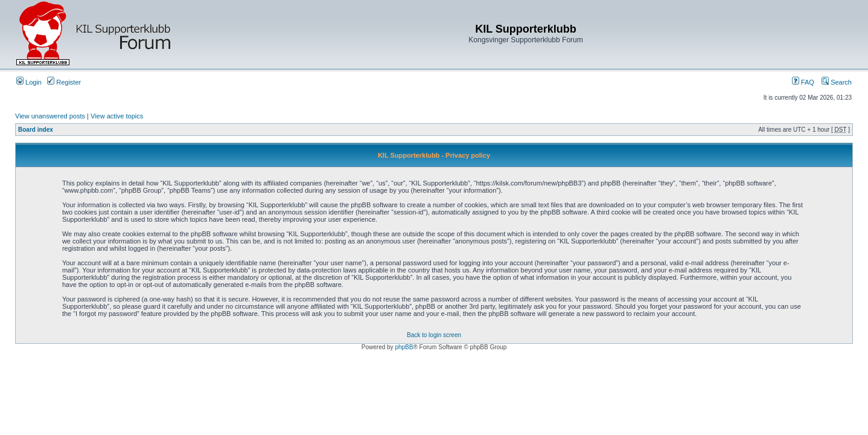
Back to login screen (434, 335)
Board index (36, 130)
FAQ (803, 82)
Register (64, 82)
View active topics (117, 116)
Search (837, 82)
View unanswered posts (50, 116)
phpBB (404, 347)
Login (29, 82)
